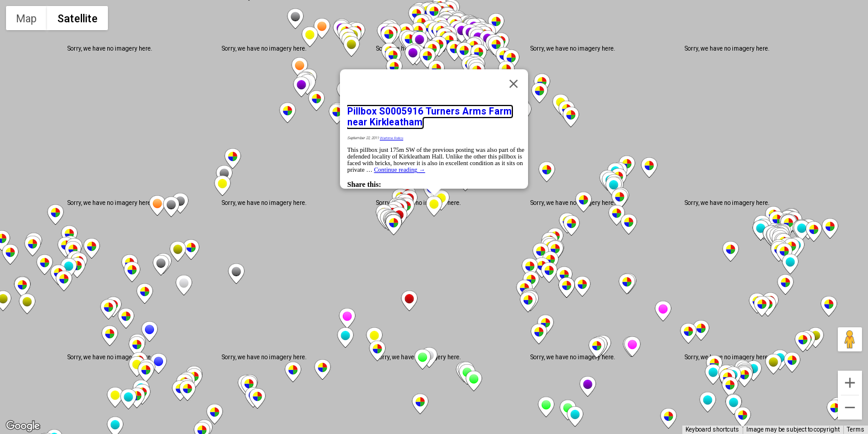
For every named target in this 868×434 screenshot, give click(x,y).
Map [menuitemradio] (27, 18)
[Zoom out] (850, 407)
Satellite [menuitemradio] (77, 18)
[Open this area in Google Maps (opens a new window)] (23, 426)
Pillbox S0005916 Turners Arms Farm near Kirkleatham (429, 117)
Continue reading (399, 170)
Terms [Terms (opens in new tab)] (856, 429)
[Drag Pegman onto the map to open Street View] (850, 339)
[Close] (514, 84)
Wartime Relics (392, 138)
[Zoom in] (850, 383)
